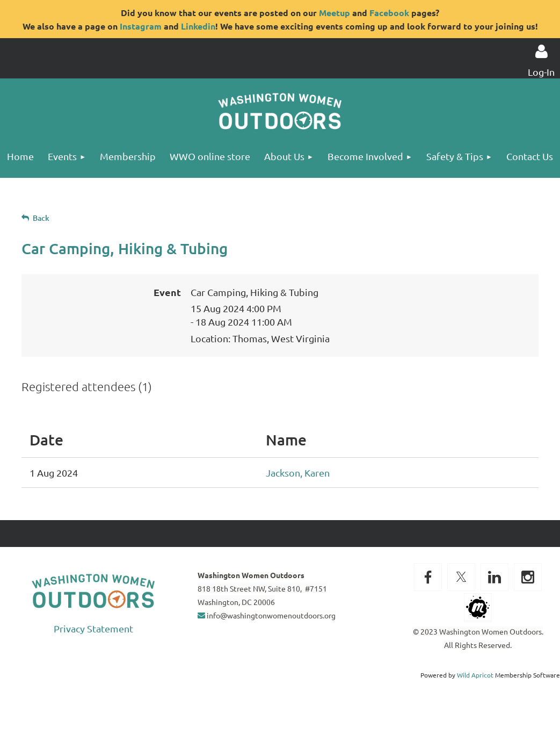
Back (41, 218)
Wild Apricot (475, 675)
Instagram (141, 26)
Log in (541, 52)
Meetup (334, 13)
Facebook (389, 13)
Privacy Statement (93, 628)
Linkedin (198, 26)
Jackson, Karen (298, 473)
